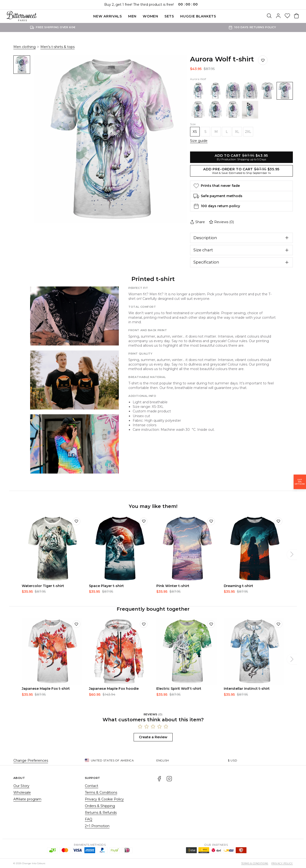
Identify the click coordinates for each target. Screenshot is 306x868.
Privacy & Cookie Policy (104, 799)
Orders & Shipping (100, 806)
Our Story (21, 786)
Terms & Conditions (101, 793)
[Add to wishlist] (76, 521)
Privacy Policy (282, 863)
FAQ (89, 819)
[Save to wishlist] (263, 60)
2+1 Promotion (97, 826)
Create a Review (153, 737)
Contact (92, 786)
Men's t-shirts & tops (57, 47)
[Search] (269, 16)
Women (150, 16)
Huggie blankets (198, 16)
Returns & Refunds (101, 813)
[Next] (292, 555)
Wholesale (22, 793)
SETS (169, 16)
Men (132, 16)
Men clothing (25, 47)
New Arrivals (107, 16)
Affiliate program (27, 799)
